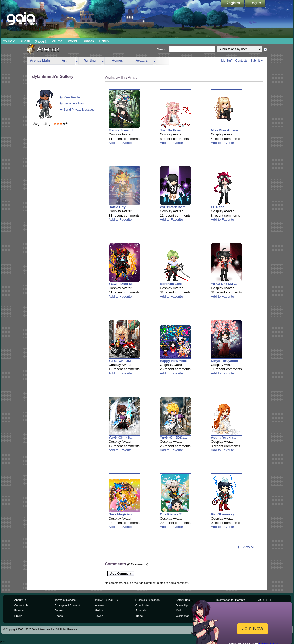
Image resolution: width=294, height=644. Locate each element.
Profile (18, 616)
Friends (19, 610)
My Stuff (227, 61)
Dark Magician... (122, 514)
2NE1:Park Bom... (174, 207)
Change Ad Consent (67, 605)
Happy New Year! (174, 361)
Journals (141, 610)
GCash (25, 41)
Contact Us (21, 605)
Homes (117, 61)
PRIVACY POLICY (107, 600)
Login (255, 4)
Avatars (142, 61)
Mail (178, 610)
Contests (241, 61)
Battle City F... (120, 207)
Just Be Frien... (172, 130)
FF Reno (218, 207)
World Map (183, 616)
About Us (20, 600)
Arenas (100, 605)
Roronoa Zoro (171, 284)
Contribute (142, 605)
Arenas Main (40, 61)
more (77, 61)
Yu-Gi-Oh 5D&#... (173, 437)
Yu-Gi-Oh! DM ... (224, 284)
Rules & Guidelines (148, 600)
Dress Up (182, 605)
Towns (99, 616)
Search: (163, 49)
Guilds (99, 610)
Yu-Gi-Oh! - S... (121, 437)
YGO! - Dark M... (122, 284)
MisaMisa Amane (225, 130)
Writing (90, 61)
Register (233, 4)
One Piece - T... (172, 514)
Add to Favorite (120, 143)
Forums (56, 41)
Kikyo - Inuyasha (224, 361)
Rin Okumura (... (224, 514)
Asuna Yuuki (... (224, 437)
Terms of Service (65, 600)
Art (64, 61)
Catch (104, 41)
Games (88, 41)
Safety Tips (183, 600)
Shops (41, 41)
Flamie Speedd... (122, 130)
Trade (139, 616)
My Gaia (9, 41)
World (72, 41)
